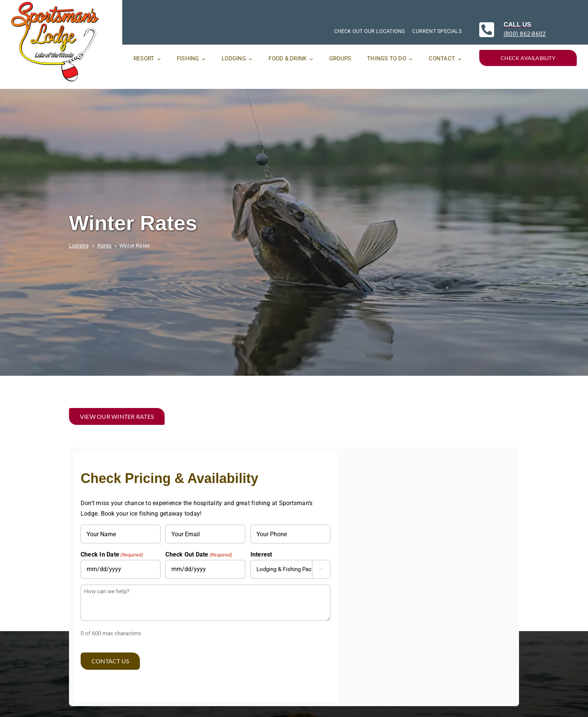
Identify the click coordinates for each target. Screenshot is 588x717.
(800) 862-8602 (525, 34)
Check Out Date (199, 555)
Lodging (79, 246)
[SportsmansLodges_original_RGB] (55, 5)
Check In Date (112, 555)
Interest (261, 554)
